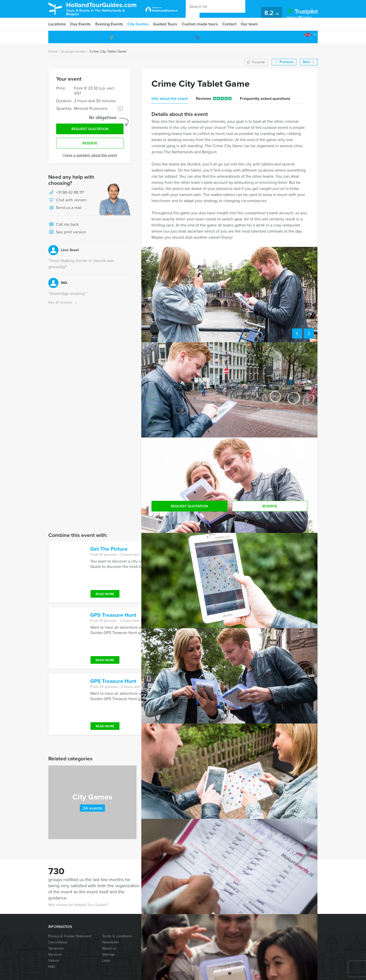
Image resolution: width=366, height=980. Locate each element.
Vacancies (56, 948)
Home (53, 51)
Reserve (90, 144)
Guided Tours (166, 24)
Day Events (81, 24)
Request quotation (90, 129)
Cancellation (58, 942)
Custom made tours (201, 24)
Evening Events (110, 24)
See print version (67, 233)
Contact (230, 24)
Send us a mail (65, 208)
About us (109, 948)
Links (106, 961)
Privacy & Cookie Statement (70, 936)
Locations (57, 24)
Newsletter (111, 942)
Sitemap (108, 954)
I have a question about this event (90, 156)
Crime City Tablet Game (108, 51)
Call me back (64, 225)
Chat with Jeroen (67, 201)
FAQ (52, 967)
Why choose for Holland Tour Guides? (78, 905)
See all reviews (63, 303)
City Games (139, 24)
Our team (251, 24)
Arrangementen (74, 51)
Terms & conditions (117, 936)
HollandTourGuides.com (104, 8)
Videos (54, 961)
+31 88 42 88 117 (296, 37)
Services (55, 954)
